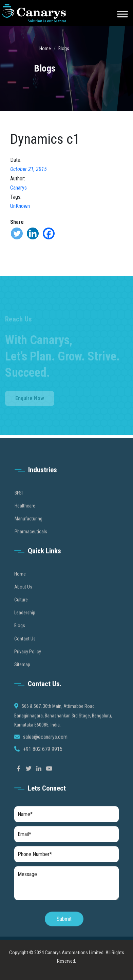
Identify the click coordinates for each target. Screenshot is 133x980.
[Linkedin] (33, 233)
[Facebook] (49, 233)
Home (45, 48)
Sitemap (22, 671)
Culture (21, 606)
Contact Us (25, 645)
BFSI (19, 499)
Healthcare (25, 512)
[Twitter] (17, 233)
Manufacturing (28, 525)
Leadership (25, 620)
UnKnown (20, 206)
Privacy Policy (28, 658)
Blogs (64, 48)
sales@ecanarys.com (45, 743)
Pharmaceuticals (31, 538)
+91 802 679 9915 (43, 756)
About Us (23, 593)
